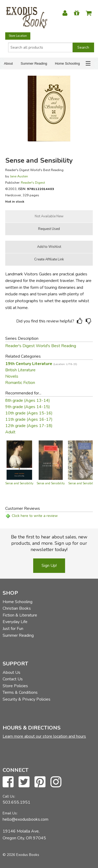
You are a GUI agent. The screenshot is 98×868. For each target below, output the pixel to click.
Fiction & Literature (20, 615)
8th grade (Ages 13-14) (28, 400)
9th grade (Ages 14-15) (28, 407)
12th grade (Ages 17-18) (29, 426)
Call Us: (9, 796)
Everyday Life (15, 622)
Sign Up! (49, 566)
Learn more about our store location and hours (44, 736)
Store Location (18, 36)
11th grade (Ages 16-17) (29, 419)
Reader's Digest (33, 183)
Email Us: (10, 813)
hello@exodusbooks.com (25, 819)
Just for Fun (13, 629)
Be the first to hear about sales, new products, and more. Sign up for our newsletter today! (49, 543)
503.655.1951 (16, 802)
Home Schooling (67, 63)
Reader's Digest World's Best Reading (41, 346)
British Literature (20, 370)
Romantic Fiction (20, 383)
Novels (12, 376)
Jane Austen (19, 176)
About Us (11, 672)
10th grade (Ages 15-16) (29, 413)
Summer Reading (34, 63)
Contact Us (13, 679)
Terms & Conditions (20, 692)
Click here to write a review (35, 516)
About (8, 63)
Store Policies (15, 686)
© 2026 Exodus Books (21, 855)
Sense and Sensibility (19, 483)
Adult (10, 432)
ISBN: (36, 189)
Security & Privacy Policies (27, 699)
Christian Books (17, 608)
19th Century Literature (41, 364)
